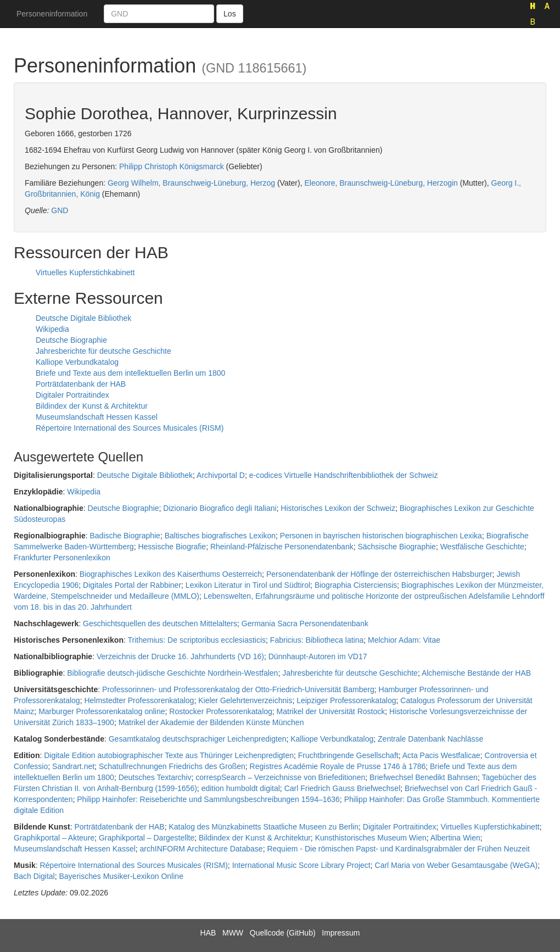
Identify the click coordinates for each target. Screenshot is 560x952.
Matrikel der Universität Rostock (331, 711)
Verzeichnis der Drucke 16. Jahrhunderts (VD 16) (180, 656)
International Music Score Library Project (301, 865)
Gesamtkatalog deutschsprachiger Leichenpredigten (198, 739)
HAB (208, 933)
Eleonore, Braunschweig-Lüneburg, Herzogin (381, 183)
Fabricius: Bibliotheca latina (317, 640)
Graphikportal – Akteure (54, 838)
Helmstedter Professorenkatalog (139, 700)
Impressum (341, 933)
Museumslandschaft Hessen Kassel (97, 417)
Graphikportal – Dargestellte (147, 838)
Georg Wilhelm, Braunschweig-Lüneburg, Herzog (191, 183)
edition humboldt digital (241, 788)
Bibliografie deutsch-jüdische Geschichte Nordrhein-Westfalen (172, 673)
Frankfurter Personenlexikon (62, 558)
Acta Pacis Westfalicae (441, 755)
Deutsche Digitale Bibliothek (83, 318)
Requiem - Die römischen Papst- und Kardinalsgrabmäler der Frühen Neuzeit (398, 849)
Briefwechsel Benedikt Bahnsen (424, 777)
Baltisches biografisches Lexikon (220, 536)
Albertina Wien (455, 838)
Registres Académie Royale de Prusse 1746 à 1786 (338, 766)
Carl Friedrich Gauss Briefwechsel (343, 788)
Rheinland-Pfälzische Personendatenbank (282, 547)
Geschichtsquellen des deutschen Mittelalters (160, 623)
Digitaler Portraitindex (72, 395)
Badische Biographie (125, 536)
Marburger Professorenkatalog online (102, 711)
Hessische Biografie (172, 547)
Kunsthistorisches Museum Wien (371, 838)
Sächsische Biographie (396, 547)
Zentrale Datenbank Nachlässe (430, 739)
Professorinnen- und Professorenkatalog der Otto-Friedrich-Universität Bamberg (238, 689)
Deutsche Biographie (71, 340)
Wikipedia (52, 329)
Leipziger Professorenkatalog (346, 700)
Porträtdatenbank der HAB (81, 384)
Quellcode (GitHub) (283, 933)
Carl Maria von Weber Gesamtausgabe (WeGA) (457, 865)
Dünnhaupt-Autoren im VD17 (318, 656)
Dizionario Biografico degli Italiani (220, 508)
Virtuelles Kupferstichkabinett (85, 272)
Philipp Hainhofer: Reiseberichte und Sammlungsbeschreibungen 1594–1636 (208, 799)
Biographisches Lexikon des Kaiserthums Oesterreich (171, 574)
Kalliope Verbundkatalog (77, 362)
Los (230, 14)
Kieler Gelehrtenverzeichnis (245, 700)
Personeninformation (52, 14)
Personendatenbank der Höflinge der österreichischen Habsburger (379, 574)
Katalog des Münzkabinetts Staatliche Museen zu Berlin (264, 827)
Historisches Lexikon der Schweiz (338, 508)
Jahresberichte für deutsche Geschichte (103, 351)
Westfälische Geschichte (482, 547)
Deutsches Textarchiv (155, 777)
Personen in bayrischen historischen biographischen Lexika (381, 536)
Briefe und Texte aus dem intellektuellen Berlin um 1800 (130, 373)
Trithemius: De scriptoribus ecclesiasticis (197, 640)
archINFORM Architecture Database (201, 849)
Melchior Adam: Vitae (404, 640)
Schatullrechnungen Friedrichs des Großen (172, 766)
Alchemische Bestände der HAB (476, 673)
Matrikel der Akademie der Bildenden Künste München (211, 722)
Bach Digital (34, 876)
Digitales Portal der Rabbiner (132, 585)
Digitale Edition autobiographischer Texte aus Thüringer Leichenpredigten (169, 755)
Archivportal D (221, 475)
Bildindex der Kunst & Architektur (92, 406)
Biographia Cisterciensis (356, 585)
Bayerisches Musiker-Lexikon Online (121, 876)
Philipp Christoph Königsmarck (172, 166)
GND (60, 210)
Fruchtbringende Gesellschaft (348, 755)
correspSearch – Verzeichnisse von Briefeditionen (280, 777)
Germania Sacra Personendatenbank (305, 623)
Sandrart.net (73, 766)
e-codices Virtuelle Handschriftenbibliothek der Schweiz (344, 475)
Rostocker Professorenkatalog (221, 711)
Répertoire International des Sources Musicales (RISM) (130, 428)
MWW (233, 933)
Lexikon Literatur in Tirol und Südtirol (248, 585)
